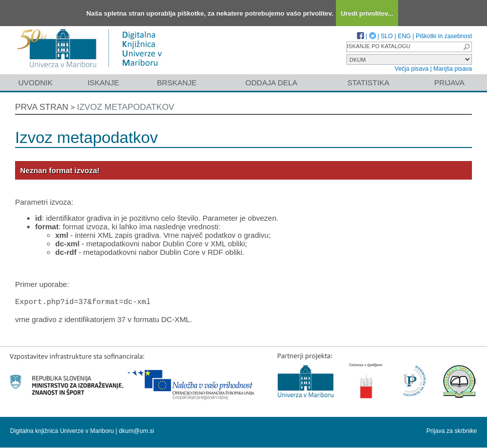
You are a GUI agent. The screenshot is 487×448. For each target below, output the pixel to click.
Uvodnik (35, 83)
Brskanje (176, 83)
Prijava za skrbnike (452, 431)
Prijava (449, 83)
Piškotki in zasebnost (444, 36)
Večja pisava (411, 69)
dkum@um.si (137, 431)
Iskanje (103, 83)
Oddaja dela (271, 83)
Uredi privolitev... (367, 13)
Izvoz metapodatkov (126, 107)
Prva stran (42, 107)
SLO (387, 36)
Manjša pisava (453, 69)
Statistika (369, 83)
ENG (404, 36)
